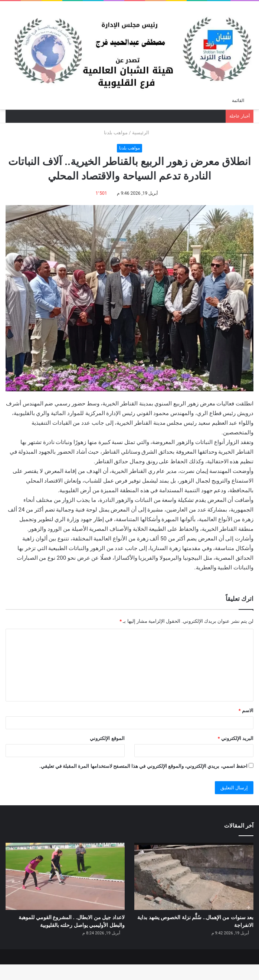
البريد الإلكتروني (236, 738)
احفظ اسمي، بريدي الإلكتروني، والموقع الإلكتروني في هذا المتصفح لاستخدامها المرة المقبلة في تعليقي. (143, 766)
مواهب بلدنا (116, 133)
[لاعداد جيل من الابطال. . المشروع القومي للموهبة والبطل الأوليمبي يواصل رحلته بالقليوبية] (65, 876)
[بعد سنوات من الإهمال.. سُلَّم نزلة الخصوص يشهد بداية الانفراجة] (194, 876)
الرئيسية (144, 133)
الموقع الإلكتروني (107, 738)
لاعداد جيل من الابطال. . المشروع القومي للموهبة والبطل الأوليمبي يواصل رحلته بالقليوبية (73, 929)
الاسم (246, 711)
